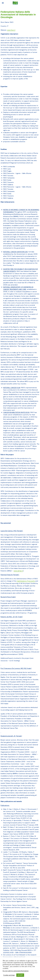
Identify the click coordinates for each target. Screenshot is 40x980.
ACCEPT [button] (20, 975)
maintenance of (22, 581)
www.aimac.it (18, 571)
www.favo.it (11, 30)
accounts (32, 581)
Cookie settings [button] (9, 975)
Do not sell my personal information (16, 971)
